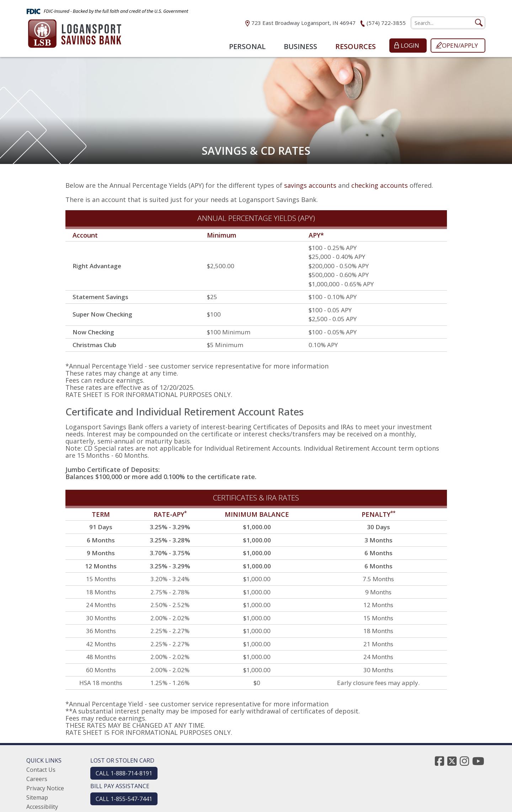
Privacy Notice (45, 788)
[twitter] (452, 761)
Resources (356, 46)
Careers (37, 779)
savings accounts (310, 185)
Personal (247, 46)
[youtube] (478, 761)
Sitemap (37, 797)
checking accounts (380, 185)
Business (300, 46)
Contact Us (41, 770)
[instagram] (464, 761)
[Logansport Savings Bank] (75, 31)
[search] (448, 23)
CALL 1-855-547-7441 (124, 799)
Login (410, 45)
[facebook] (439, 761)
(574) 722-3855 (386, 23)
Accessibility (42, 807)
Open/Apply (460, 45)
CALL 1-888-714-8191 (124, 773)
